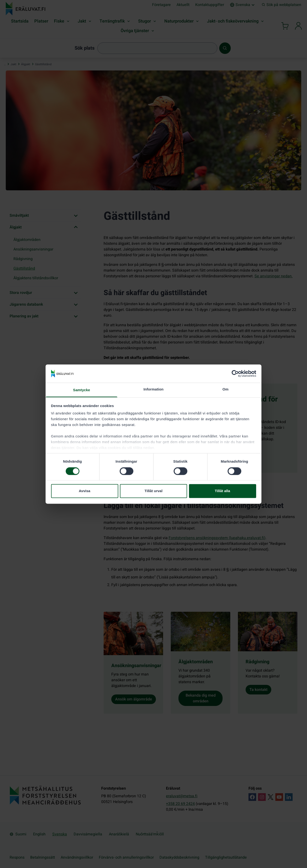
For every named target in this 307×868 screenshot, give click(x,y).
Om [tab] (225, 389)
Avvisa (85, 491)
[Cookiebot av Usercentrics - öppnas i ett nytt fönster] (235, 373)
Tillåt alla (223, 491)
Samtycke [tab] (82, 390)
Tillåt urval (154, 491)
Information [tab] (153, 389)
